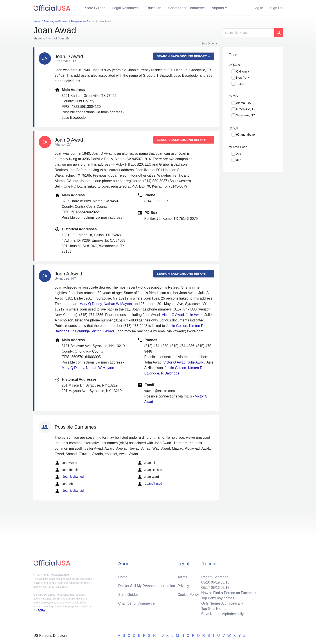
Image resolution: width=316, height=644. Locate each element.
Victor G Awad (173, 315)
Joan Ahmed (150, 484)
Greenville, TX (246, 109)
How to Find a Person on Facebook (229, 593)
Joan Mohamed (69, 477)
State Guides (95, 8)
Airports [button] (218, 8)
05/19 (215, 582)
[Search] (249, 33)
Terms (182, 577)
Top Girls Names (214, 609)
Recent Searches (215, 577)
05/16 (215, 588)
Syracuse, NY (246, 115)
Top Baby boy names (218, 598)
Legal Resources (126, 8)
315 (239, 160)
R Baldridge (81, 331)
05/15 (225, 588)
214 (239, 154)
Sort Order (208, 43)
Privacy (183, 586)
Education (154, 8)
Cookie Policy (188, 595)
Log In (258, 8)
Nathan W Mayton (118, 304)
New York (243, 78)
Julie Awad (194, 315)
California (243, 71)
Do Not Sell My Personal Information (147, 586)
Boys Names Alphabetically (222, 614)
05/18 (225, 582)
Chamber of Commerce (187, 8)
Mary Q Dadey (91, 304)
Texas (240, 84)
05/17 (206, 588)
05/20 (206, 582)
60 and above (245, 135)
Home (123, 577)
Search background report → (184, 56)
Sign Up (276, 8)
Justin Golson (177, 326)
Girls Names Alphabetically (222, 603)
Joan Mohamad (69, 491)
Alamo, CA (243, 103)
